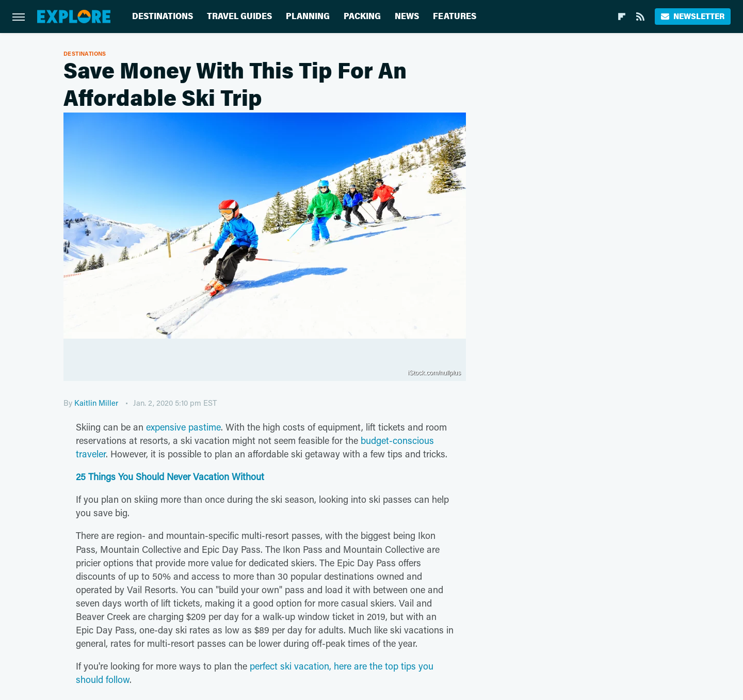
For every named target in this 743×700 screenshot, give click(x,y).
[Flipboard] (622, 17)
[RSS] (640, 17)
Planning (308, 16)
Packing (362, 16)
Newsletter (693, 16)
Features (455, 16)
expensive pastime (183, 427)
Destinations (163, 16)
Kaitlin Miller (96, 403)
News (407, 16)
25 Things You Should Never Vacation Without (170, 476)
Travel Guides (239, 16)
